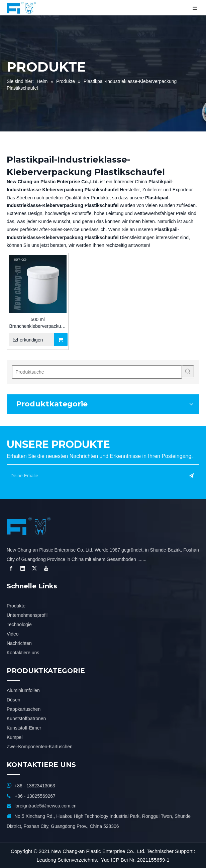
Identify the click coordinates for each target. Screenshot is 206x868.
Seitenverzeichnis (77, 860)
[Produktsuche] (97, 372)
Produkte (16, 606)
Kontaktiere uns (23, 653)
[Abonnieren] (191, 476)
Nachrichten (19, 643)
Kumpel (15, 737)
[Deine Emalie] (93, 476)
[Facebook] (11, 568)
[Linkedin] (23, 568)
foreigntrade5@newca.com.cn (45, 806)
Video (13, 634)
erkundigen (26, 340)
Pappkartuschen (24, 709)
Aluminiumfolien (23, 690)
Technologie (19, 624)
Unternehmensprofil (27, 615)
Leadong (46, 860)
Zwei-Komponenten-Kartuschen (40, 747)
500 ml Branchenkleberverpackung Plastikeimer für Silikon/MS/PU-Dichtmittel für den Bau (37, 323)
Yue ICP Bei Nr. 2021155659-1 (135, 860)
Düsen (13, 700)
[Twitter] (34, 568)
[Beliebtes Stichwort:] (188, 371)
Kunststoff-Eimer (24, 728)
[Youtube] (46, 568)
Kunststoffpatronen (26, 718)
